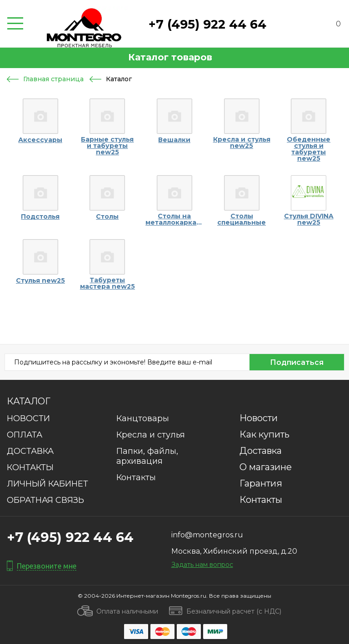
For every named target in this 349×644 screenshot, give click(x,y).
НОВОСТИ (28, 418)
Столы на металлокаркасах (174, 219)
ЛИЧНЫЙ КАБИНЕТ (47, 484)
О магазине (266, 467)
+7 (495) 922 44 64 (207, 24)
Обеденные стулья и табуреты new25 (309, 149)
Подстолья (40, 216)
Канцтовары (143, 418)
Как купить (264, 434)
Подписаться (297, 362)
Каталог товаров (170, 57)
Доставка (261, 451)
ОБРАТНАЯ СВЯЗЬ (45, 500)
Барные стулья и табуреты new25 (107, 146)
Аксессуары (40, 140)
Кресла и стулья (151, 435)
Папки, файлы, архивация (147, 456)
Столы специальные (242, 219)
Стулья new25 (40, 280)
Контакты (136, 477)
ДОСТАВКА (30, 451)
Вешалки (174, 140)
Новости (259, 418)
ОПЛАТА (25, 435)
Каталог (29, 401)
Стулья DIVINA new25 (309, 219)
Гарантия (261, 483)
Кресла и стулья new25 (242, 143)
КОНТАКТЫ (30, 467)
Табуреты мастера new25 (107, 283)
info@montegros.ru (207, 535)
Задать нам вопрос (202, 565)
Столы (107, 216)
